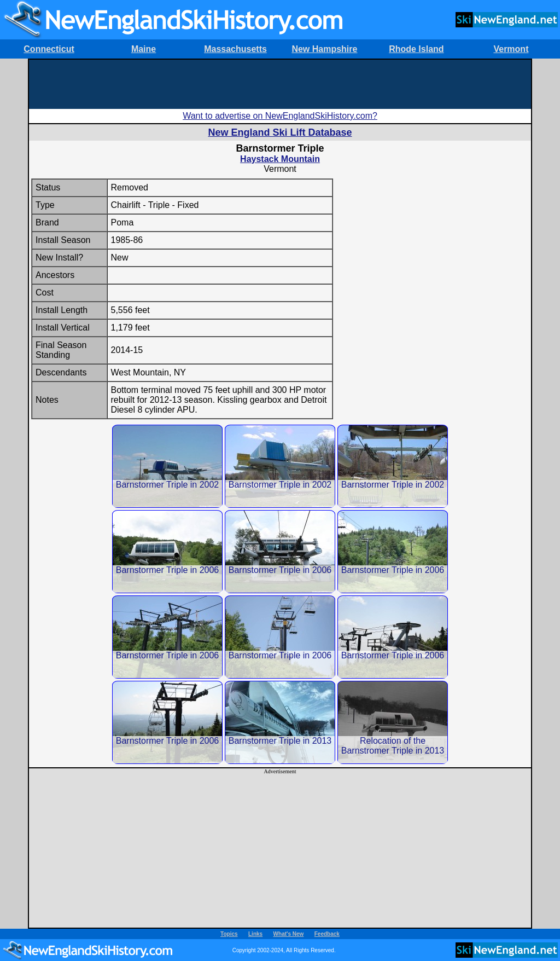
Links (255, 934)
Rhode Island (416, 49)
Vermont (511, 49)
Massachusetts (235, 49)
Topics (229, 934)
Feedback (327, 934)
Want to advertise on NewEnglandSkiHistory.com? (280, 116)
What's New (289, 934)
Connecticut (49, 49)
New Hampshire (324, 49)
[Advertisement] (280, 84)
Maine (144, 49)
